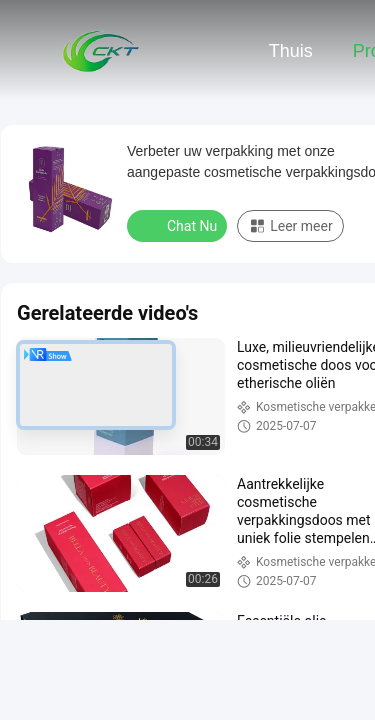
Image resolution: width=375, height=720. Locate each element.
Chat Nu (179, 225)
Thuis (291, 51)
